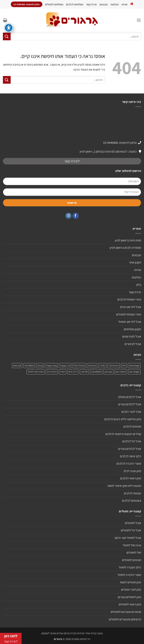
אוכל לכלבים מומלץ (130, 397)
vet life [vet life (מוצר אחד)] (84, 372)
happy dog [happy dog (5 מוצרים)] (51, 365)
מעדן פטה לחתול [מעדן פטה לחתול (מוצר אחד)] (36, 372)
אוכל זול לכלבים (132, 441)
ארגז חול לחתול (132, 545)
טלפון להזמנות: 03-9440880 (120, 143)
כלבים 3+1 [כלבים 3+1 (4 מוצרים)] (52, 372)
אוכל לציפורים (133, 344)
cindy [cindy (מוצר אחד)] (102, 365)
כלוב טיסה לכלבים (131, 456)
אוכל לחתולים (133, 523)
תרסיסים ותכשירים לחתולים (125, 619)
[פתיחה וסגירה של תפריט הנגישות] (9, 28)
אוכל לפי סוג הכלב (130, 307)
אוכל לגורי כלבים (131, 412)
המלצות (115, 4)
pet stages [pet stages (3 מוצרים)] (134, 372)
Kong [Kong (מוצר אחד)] (40, 365)
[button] (139, 20)
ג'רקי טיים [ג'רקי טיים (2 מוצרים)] (73, 372)
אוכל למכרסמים (132, 336)
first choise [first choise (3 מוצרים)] (79, 365)
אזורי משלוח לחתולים (129, 314)
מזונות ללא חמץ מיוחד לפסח (124, 486)
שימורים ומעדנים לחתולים (126, 612)
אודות (124, 4)
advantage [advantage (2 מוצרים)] (134, 365)
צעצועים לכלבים (132, 501)
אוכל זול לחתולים (131, 530)
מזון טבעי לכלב (132, 471)
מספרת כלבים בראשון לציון (125, 248)
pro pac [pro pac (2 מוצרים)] (108, 372)
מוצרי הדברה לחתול (129, 575)
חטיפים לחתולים (132, 560)
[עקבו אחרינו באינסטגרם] (68, 216)
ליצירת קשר (72, 161)
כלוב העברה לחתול (130, 567)
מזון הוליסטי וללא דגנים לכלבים (123, 419)
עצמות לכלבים (133, 493)
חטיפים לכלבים (132, 426)
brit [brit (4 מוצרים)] (124, 365)
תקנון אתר (135, 262)
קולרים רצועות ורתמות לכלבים (123, 434)
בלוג (139, 285)
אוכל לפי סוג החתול (130, 322)
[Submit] (7, 36)
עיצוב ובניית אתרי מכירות (90, 633)
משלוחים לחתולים (54, 4)
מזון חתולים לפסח (131, 582)
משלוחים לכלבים (75, 4)
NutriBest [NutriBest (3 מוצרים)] (29, 365)
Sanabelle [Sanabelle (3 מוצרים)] (96, 372)
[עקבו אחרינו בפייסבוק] (76, 216)
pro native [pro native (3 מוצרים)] (121, 372)
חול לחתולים (134, 553)
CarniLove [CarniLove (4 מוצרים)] (114, 365)
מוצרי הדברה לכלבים (129, 464)
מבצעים (104, 4)
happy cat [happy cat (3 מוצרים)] (65, 365)
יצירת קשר (91, 4)
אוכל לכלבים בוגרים (130, 404)
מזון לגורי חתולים (131, 590)
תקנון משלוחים (132, 329)
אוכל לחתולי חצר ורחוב (128, 538)
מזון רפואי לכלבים (131, 478)
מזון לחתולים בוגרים (129, 597)
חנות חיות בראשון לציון (128, 240)
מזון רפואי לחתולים (130, 604)
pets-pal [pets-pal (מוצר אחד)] (17, 365)
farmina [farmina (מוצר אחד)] (92, 365)
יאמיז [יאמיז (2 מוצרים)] (63, 372)
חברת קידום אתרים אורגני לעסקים (59, 633)
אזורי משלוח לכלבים (129, 299)
